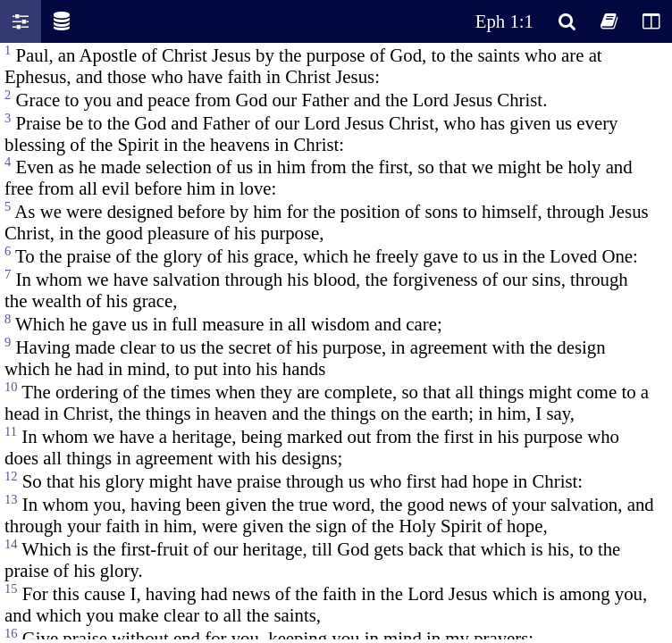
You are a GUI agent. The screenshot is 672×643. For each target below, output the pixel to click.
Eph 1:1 (504, 21)
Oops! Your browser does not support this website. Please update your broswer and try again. (336, 341)
